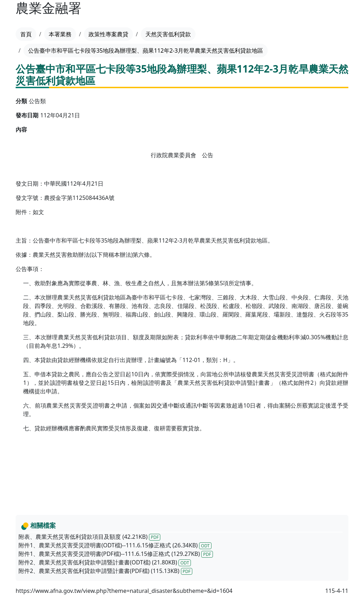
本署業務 (60, 34)
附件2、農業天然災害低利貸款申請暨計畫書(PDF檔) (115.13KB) (105, 571)
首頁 (26, 34)
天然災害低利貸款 (168, 34)
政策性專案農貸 (108, 34)
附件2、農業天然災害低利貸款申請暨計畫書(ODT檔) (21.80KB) (105, 562)
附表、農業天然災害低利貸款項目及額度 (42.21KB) (89, 537)
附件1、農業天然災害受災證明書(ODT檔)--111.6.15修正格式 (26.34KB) (115, 545)
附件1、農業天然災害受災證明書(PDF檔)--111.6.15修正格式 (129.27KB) (116, 554)
